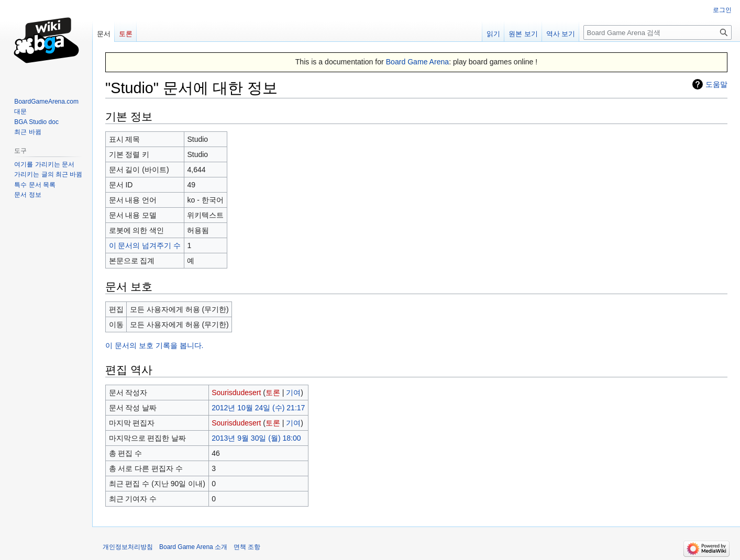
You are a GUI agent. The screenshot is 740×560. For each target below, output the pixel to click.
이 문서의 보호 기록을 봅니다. (154, 345)
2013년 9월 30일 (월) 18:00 (256, 438)
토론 (273, 393)
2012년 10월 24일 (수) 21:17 (258, 408)
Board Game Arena (418, 62)
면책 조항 (247, 547)
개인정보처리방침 (128, 547)
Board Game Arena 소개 (193, 547)
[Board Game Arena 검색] (658, 32)
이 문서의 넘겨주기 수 (145, 245)
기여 (293, 393)
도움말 (716, 84)
